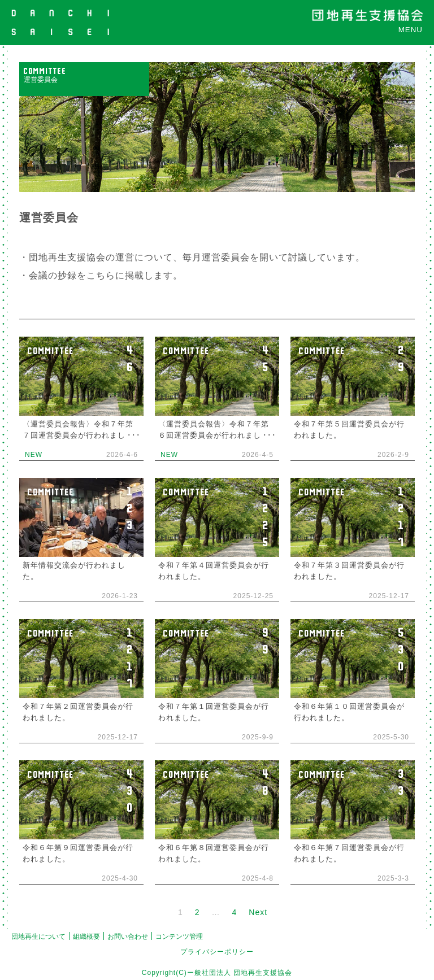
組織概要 (86, 937)
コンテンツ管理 (179, 937)
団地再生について (38, 937)
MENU (411, 30)
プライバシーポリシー (217, 952)
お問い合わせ (128, 937)
